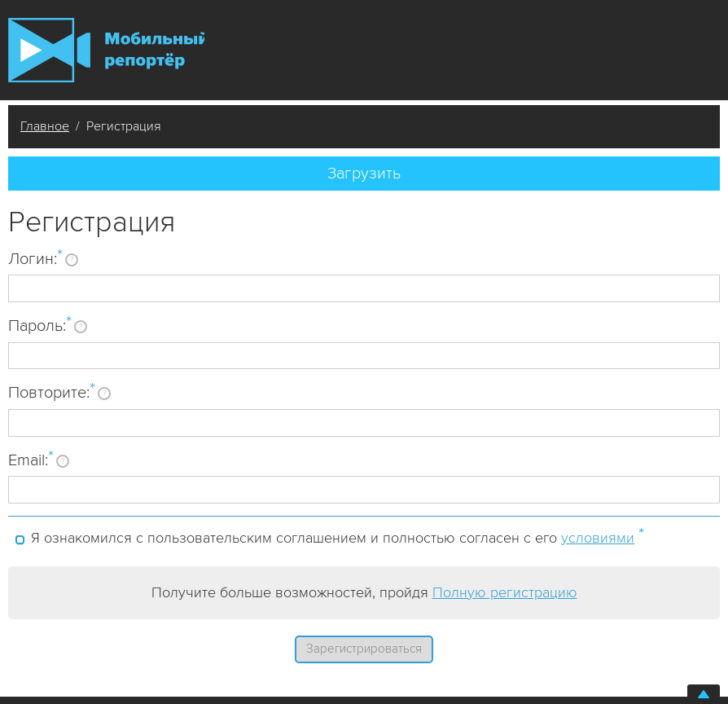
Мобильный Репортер (106, 50)
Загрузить (364, 174)
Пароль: (40, 325)
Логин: (35, 258)
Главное (45, 126)
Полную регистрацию (505, 592)
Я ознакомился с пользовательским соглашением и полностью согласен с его (338, 535)
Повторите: (52, 392)
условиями (598, 538)
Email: (31, 460)
